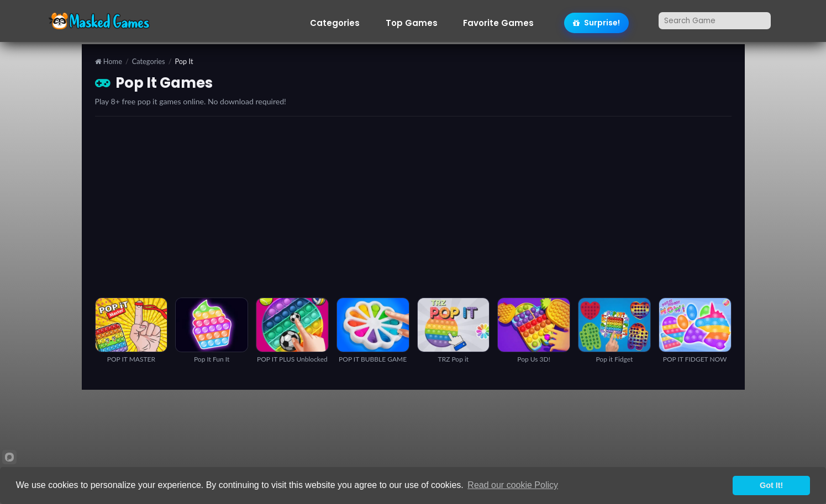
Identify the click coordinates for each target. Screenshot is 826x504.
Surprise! (596, 23)
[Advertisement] (413, 207)
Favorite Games (498, 23)
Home (109, 62)
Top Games (412, 23)
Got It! (771, 485)
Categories (335, 23)
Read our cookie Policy (513, 485)
